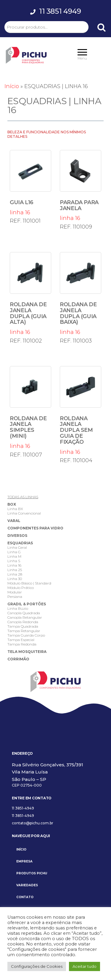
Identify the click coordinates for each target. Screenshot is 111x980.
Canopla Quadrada (24, 613)
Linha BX (15, 509)
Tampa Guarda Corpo (26, 635)
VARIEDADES (27, 885)
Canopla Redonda (23, 622)
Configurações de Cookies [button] (37, 966)
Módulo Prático (21, 588)
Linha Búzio (18, 608)
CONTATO (25, 897)
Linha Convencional (24, 513)
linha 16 (30, 183)
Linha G (14, 552)
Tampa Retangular (24, 631)
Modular (15, 592)
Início (12, 86)
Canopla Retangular (25, 617)
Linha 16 (14, 565)
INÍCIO (21, 850)
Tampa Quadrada (23, 626)
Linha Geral (17, 547)
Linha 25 (15, 570)
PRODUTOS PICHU (32, 873)
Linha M (14, 556)
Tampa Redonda (22, 644)
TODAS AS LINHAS (23, 497)
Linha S (14, 561)
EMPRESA (24, 861)
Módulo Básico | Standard (29, 583)
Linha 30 (15, 579)
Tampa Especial (21, 640)
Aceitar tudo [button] (85, 966)
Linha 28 (15, 574)
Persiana (15, 597)
